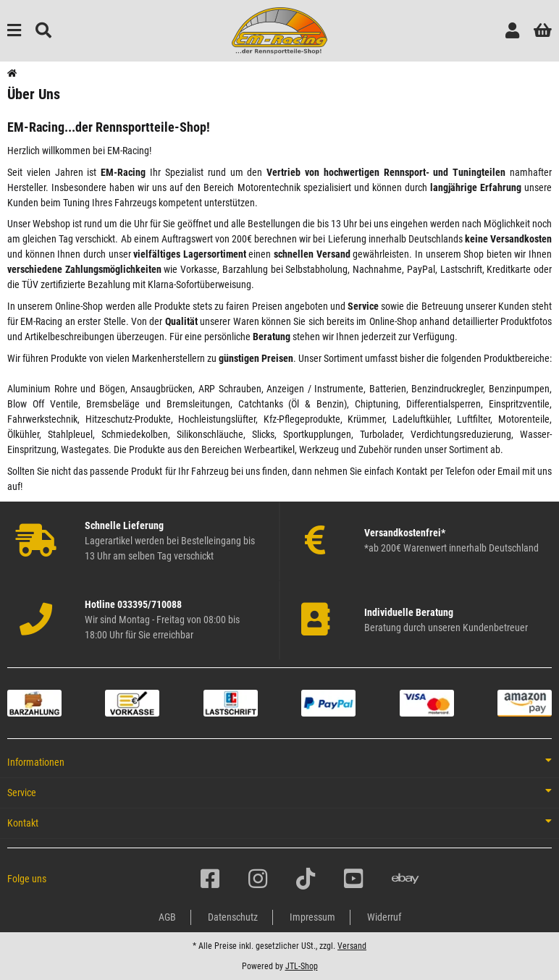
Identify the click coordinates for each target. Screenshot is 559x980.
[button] (512, 31)
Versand (352, 946)
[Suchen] (43, 31)
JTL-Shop (302, 966)
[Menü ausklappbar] (14, 31)
